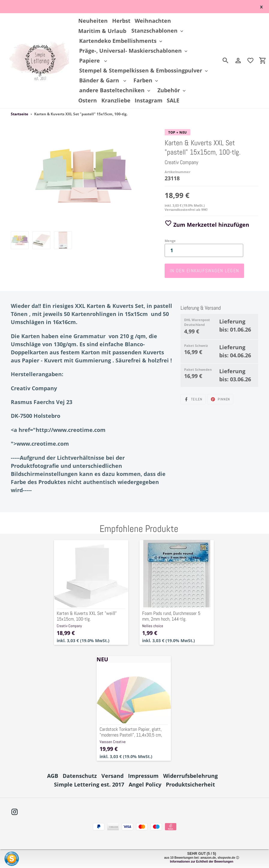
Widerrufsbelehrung (190, 776)
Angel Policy (145, 784)
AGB (53, 776)
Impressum (143, 776)
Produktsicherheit (190, 784)
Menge (170, 241)
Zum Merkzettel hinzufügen (207, 225)
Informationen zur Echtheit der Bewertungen (202, 862)
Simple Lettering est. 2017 (89, 784)
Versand (112, 776)
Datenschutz (80, 776)
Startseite (19, 114)
